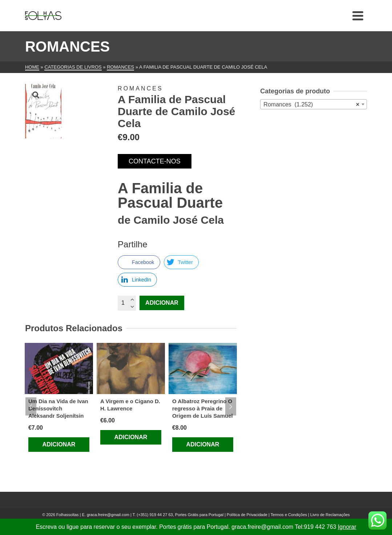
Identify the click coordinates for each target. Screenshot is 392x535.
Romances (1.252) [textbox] (311, 105)
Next (231, 406)
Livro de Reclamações (330, 515)
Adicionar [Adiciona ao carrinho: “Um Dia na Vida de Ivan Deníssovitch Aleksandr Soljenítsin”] (59, 444)
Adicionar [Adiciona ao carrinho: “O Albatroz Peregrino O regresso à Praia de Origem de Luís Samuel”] (203, 444)
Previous (31, 406)
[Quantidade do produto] (127, 303)
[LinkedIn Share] (137, 280)
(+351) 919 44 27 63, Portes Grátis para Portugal (181, 515)
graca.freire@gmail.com (108, 515)
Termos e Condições (289, 515)
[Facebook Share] (139, 262)
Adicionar (162, 303)
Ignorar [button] (347, 527)
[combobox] (314, 104)
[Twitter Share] (181, 262)
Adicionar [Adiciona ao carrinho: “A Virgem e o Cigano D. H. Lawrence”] (131, 437)
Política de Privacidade (247, 515)
